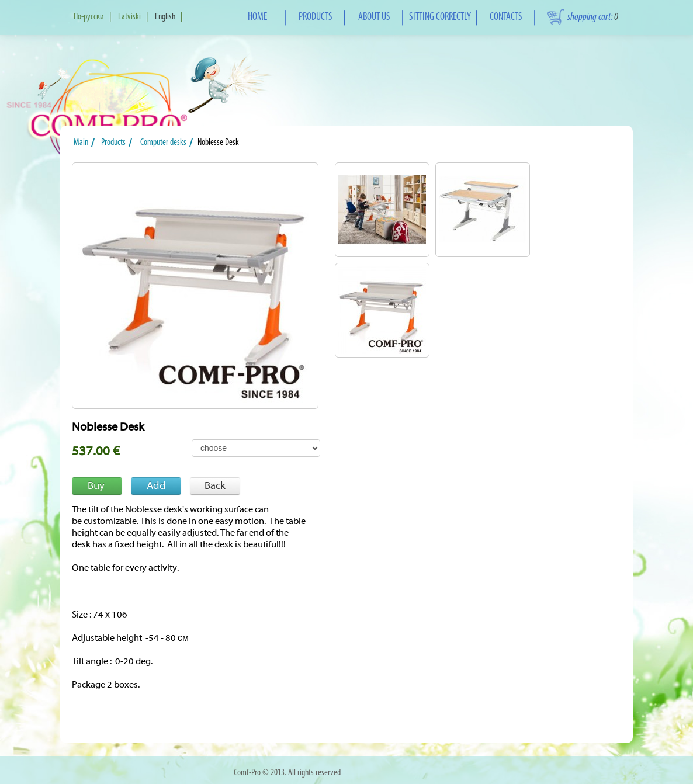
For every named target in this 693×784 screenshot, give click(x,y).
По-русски (89, 17)
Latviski (129, 17)
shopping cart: (593, 17)
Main (83, 143)
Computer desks (164, 143)
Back (215, 486)
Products (116, 143)
